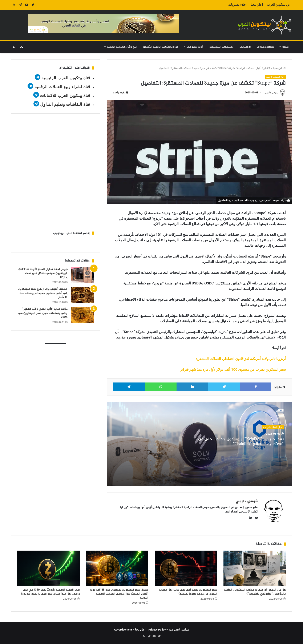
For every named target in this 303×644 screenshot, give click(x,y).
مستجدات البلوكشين (221, 47)
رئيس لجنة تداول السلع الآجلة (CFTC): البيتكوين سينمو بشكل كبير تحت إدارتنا (43, 273)
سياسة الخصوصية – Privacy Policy (169, 630)
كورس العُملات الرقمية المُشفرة (160, 47)
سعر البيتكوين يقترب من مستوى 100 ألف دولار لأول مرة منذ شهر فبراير (233, 369)
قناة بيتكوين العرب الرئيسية (66, 78)
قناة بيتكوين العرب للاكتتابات (64, 96)
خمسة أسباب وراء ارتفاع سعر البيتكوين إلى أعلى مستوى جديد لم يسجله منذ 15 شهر (43, 293)
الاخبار (286, 47)
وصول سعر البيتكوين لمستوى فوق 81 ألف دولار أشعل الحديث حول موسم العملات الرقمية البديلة (119, 594)
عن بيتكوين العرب (279, 5)
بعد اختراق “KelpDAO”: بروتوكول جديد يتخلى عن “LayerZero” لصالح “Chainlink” (241, 442)
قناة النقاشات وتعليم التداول (65, 104)
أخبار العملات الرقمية (249, 68)
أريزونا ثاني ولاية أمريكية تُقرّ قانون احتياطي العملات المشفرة (241, 359)
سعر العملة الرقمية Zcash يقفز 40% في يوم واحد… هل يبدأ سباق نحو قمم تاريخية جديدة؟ (50, 592)
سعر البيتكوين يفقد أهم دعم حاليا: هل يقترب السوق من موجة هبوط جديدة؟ (188, 592)
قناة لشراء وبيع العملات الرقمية (62, 87)
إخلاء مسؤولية (237, 5)
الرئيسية (279, 68)
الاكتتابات (245, 47)
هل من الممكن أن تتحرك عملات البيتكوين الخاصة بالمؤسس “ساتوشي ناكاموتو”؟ (255, 592)
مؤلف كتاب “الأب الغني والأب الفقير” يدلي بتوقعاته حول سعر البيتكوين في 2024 (43, 313)
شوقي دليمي (271, 93)
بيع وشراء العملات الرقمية (122, 47)
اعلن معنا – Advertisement (130, 630)
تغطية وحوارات (265, 47)
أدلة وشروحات (195, 47)
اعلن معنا (257, 5)
